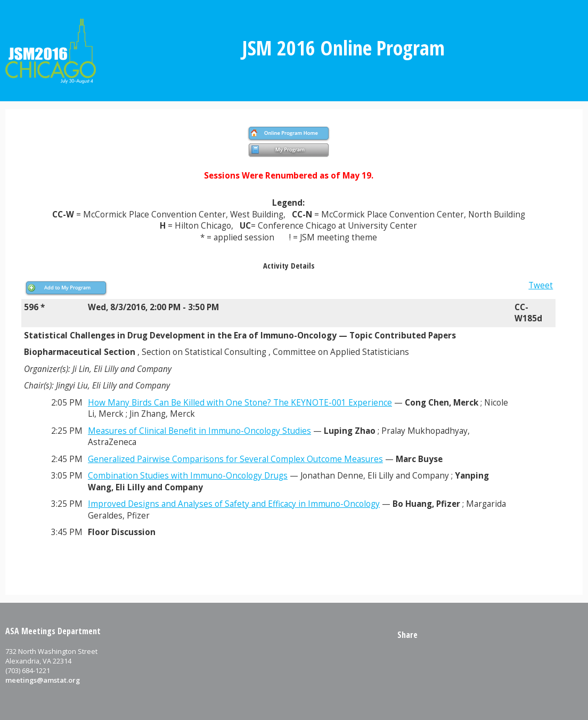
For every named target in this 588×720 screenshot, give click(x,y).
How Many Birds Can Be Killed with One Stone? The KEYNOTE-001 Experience (240, 403)
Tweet (541, 285)
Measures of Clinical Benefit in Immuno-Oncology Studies (199, 431)
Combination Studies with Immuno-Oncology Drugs (188, 476)
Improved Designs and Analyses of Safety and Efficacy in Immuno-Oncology (234, 504)
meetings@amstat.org (43, 680)
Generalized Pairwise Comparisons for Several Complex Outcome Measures (235, 459)
